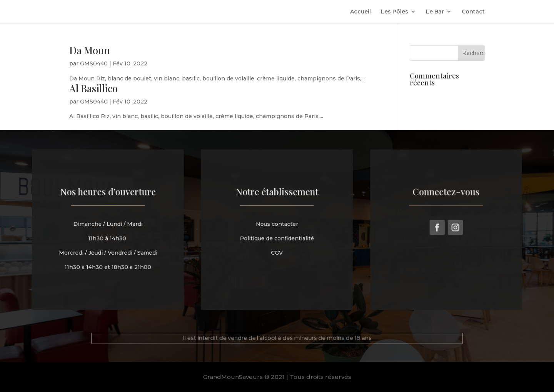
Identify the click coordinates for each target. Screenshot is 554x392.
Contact (473, 12)
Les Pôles (395, 12)
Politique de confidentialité (277, 238)
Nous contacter (277, 224)
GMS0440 (94, 63)
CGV (277, 252)
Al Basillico (93, 88)
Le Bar (435, 12)
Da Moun (90, 50)
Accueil (360, 12)
